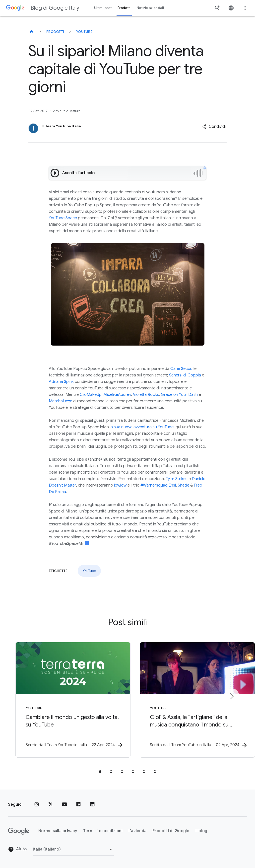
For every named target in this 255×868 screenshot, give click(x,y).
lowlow (120, 485)
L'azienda (137, 831)
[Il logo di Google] (19, 831)
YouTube (84, 32)
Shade (184, 485)
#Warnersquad (154, 485)
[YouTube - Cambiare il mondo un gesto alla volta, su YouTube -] (62, 700)
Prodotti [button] (124, 8)
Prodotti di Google (171, 831)
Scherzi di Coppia (185, 375)
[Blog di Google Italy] (31, 32)
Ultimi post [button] (103, 8)
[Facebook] (78, 804)
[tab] (100, 772)
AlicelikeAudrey (117, 395)
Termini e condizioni (103, 831)
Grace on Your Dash (179, 395)
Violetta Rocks (146, 395)
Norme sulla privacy (58, 831)
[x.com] (51, 804)
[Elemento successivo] (232, 696)
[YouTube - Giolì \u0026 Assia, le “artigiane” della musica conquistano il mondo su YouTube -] (193, 700)
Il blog (201, 831)
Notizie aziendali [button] (150, 8)
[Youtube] (64, 804)
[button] (214, 127)
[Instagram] (37, 804)
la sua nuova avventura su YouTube (141, 427)
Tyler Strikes (177, 479)
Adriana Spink (61, 382)
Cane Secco (181, 369)
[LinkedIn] (92, 804)
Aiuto (17, 850)
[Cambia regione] (73, 849)
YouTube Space (63, 218)
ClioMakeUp (91, 395)
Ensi (172, 485)
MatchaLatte (61, 401)
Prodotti (55, 32)
